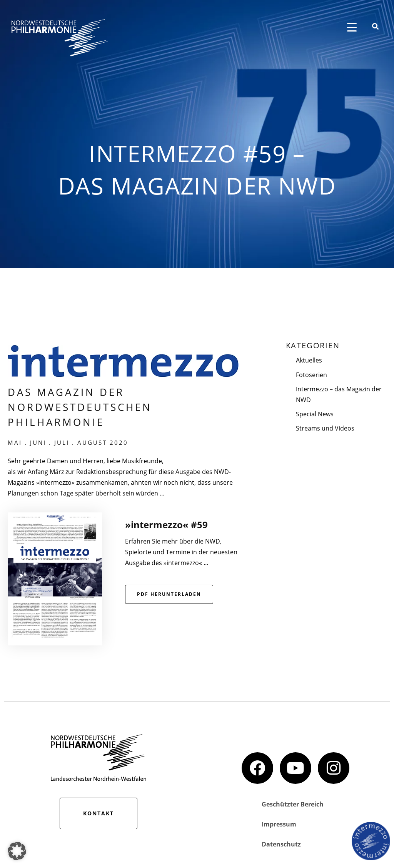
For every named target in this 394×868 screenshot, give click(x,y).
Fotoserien (311, 375)
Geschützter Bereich (293, 804)
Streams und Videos (325, 428)
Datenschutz (281, 844)
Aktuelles (309, 360)
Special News (315, 414)
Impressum (279, 824)
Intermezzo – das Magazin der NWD (339, 394)
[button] (17, 851)
